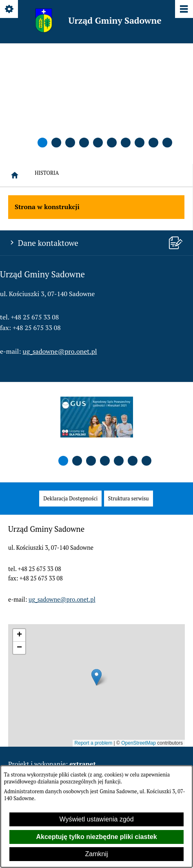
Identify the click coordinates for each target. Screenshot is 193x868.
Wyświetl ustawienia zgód (96, 819)
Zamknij (96, 854)
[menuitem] (70, 499)
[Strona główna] (15, 175)
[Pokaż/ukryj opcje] (10, 10)
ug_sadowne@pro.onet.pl (60, 351)
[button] (42, 143)
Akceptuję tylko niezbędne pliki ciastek (96, 837)
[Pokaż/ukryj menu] (183, 10)
